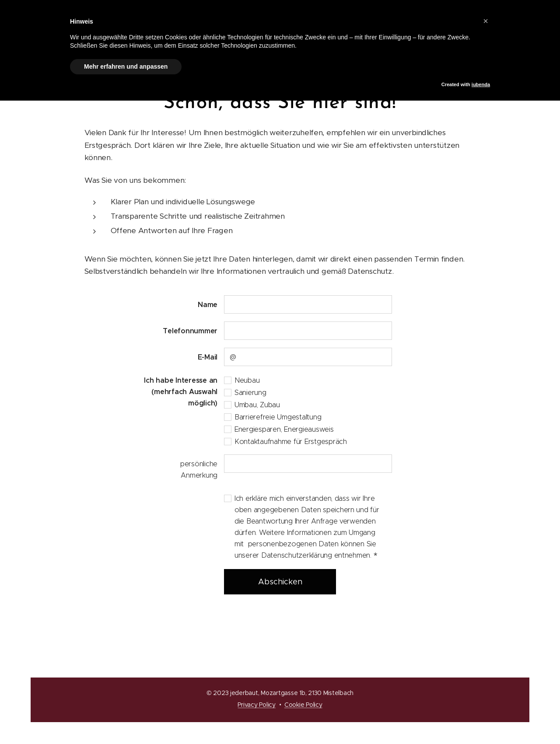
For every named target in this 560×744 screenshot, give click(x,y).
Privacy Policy (256, 705)
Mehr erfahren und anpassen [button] (126, 66)
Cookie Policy (303, 705)
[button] (486, 21)
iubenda (481, 84)
